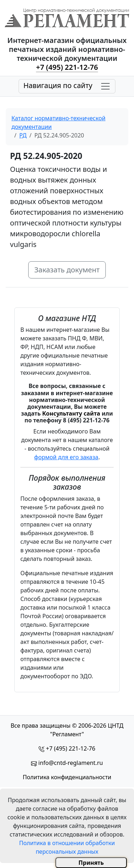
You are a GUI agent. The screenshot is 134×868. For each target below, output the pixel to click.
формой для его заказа (66, 457)
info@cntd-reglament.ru (71, 763)
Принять (91, 863)
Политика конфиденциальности (67, 777)
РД (23, 135)
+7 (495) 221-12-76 (67, 67)
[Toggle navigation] (67, 86)
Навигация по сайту (58, 85)
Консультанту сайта (71, 413)
